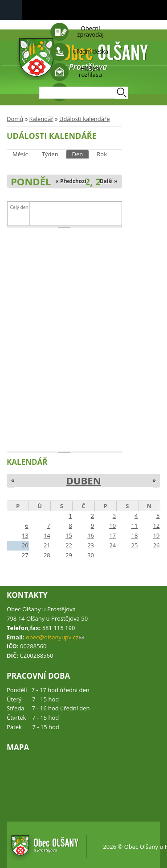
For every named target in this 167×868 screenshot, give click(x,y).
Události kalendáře (85, 119)
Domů (15, 119)
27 (25, 555)
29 (69, 555)
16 (91, 535)
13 (25, 535)
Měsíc (20, 154)
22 (69, 545)
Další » (109, 181)
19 (157, 535)
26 (157, 545)
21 (47, 545)
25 (134, 545)
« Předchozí (71, 181)
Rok (102, 154)
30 (91, 555)
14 (47, 535)
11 (134, 526)
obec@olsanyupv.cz (55, 637)
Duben (83, 480)
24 (112, 545)
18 (134, 535)
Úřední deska (90, 51)
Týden (50, 154)
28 (47, 555)
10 (112, 526)
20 (25, 545)
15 (69, 535)
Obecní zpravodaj (90, 31)
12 (157, 526)
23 (91, 545)
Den (81, 154)
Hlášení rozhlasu (90, 71)
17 (112, 535)
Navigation (11, 10)
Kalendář (41, 119)
